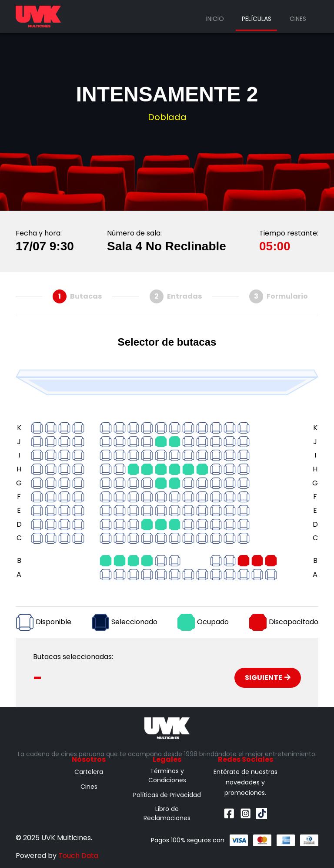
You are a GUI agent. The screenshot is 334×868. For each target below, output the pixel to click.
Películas (257, 19)
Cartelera (89, 772)
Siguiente (268, 678)
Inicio (215, 19)
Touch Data (78, 856)
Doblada (167, 117)
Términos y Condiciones (167, 775)
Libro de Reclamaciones (167, 813)
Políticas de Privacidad (167, 795)
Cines (298, 19)
